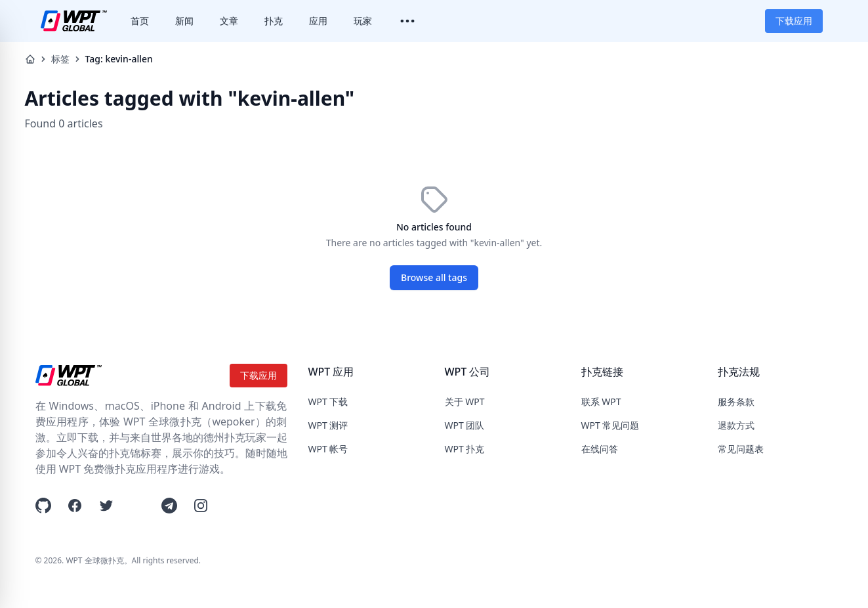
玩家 (363, 21)
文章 (229, 21)
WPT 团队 (465, 425)
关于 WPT (465, 402)
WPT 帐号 (328, 449)
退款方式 (736, 425)
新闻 (184, 21)
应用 (318, 21)
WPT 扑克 (465, 449)
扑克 (274, 21)
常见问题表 (741, 449)
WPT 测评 (328, 425)
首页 (140, 21)
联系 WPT (601, 402)
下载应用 (794, 21)
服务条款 (736, 402)
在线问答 (600, 449)
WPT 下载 (328, 402)
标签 (60, 59)
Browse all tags (434, 277)
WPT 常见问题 (610, 425)
